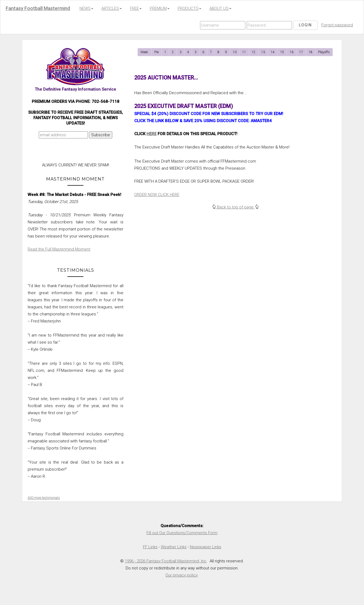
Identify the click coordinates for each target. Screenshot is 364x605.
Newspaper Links (206, 547)
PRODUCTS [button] (189, 8)
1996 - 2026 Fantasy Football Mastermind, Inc (166, 561)
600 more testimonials (44, 498)
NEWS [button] (86, 8)
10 (235, 52)
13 (263, 52)
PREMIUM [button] (160, 8)
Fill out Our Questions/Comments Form (182, 533)
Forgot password (337, 25)
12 (254, 52)
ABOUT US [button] (220, 8)
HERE (151, 134)
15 (282, 52)
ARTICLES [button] (112, 8)
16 (292, 52)
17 (301, 52)
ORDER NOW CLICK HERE (157, 195)
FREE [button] (136, 8)
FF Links (150, 547)
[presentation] (74, 152)
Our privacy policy (181, 575)
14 (273, 52)
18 (311, 52)
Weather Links (174, 547)
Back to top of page (235, 207)
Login (305, 25)
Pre (157, 52)
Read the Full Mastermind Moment (59, 249)
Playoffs (324, 52)
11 (244, 52)
